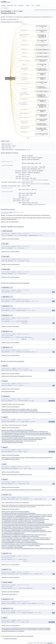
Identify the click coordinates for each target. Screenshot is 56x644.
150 (10, 239)
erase (23, 195)
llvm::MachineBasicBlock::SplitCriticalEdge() (12, 442)
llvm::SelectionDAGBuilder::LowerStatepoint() (13, 542)
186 (10, 577)
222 (10, 472)
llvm (2, 8)
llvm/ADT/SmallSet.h (12, 19)
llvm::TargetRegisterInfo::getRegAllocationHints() (39, 532)
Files (33, 5)
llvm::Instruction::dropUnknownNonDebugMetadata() (15, 432)
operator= (24, 171)
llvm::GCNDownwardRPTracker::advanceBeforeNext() (15, 513)
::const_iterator (23, 235)
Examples (38, 5)
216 (10, 374)
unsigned (11, 212)
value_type (8, 148)
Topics (15, 5)
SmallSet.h (16, 222)
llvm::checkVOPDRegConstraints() (36, 518)
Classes (28, 5)
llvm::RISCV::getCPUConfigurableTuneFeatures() (20, 376)
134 (10, 222)
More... (52, 17)
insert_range (25, 193)
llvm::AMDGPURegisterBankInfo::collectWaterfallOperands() (23, 458)
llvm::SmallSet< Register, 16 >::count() (28, 409)
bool (20, 175)
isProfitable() (12, 391)
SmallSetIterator (20, 150)
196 (10, 592)
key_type (8, 144)
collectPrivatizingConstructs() (42, 519)
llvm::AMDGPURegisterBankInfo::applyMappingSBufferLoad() (17, 515)
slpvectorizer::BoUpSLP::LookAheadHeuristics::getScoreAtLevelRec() (18, 438)
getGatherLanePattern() (44, 458)
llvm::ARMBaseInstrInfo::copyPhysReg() (24, 430)
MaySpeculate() (19, 441)
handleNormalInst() (6, 536)
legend (28, 138)
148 (10, 264)
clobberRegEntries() (13, 409)
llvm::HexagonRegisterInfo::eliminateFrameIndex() (14, 526)
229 (10, 407)
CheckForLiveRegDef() (47, 516)
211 (10, 389)
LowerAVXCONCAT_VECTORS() (28, 541)
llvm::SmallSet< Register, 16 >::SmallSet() (24, 546)
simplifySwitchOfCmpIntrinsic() (38, 544)
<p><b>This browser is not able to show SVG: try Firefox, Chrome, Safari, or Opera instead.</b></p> (28, 80)
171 (10, 626)
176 (10, 428)
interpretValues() (13, 594)
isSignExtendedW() (6, 541)
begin (23, 199)
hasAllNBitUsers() (16, 536)
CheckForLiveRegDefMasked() (20, 518)
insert (24, 182)
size (23, 176)
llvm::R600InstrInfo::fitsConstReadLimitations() (13, 529)
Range (11, 165)
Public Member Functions (44, 10)
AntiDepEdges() (32, 513)
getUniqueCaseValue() (41, 438)
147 (10, 252)
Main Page (4, 5)
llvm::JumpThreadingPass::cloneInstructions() (23, 519)
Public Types (36, 10)
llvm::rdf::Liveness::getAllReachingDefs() (41, 433)
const (29, 158)
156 (10, 327)
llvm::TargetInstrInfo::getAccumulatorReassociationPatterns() (36, 412)
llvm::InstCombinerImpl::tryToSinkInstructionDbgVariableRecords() (18, 549)
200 (10, 487)
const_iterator (9, 150)
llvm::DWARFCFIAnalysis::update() (45, 549)
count (23, 178)
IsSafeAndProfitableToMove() (35, 439)
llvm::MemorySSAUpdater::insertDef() (19, 539)
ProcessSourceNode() (29, 441)
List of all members (52, 10)
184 (10, 509)
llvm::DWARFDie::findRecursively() (41, 527)
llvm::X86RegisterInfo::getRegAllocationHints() (13, 436)
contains (24, 203)
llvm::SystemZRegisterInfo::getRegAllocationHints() (38, 435)
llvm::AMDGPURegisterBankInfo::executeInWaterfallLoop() (16, 433)
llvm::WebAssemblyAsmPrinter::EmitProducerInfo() (39, 526)
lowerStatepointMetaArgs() (8, 441)
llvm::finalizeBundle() (32, 411)
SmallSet (6, 8)
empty (23, 175)
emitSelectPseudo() (33, 432)
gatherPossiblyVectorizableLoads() (10, 412)
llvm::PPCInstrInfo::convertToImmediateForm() (13, 522)
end (23, 201)
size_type (8, 146)
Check (24, 204)
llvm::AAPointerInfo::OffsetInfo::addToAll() (19, 512)
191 (10, 565)
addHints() (11, 430)
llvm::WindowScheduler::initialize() (19, 439)
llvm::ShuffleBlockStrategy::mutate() (11, 459)
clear (23, 197)
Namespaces (21, 5)
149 (10, 277)
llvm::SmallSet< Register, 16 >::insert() (28, 538)
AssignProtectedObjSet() (35, 516)
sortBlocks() (37, 546)
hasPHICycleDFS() (6, 439)
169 (10, 455)
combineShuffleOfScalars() (38, 521)
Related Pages (10, 5)
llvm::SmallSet (9, 235)
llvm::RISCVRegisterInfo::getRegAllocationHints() (14, 435)
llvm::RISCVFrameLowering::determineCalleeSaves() (14, 411)
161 (10, 343)
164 (10, 355)
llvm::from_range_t (33, 167)
